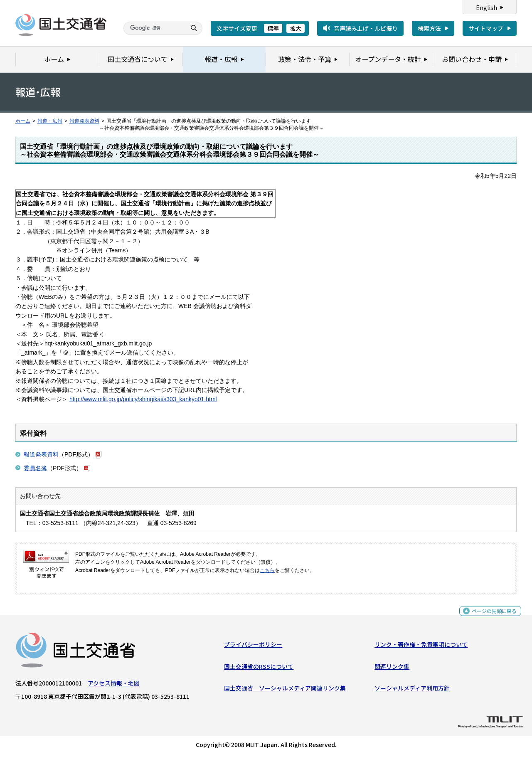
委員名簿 (35, 468)
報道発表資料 (84, 121)
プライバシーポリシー (253, 646)
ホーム (23, 121)
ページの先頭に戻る (491, 617)
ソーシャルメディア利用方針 (412, 690)
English (486, 7)
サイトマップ (486, 28)
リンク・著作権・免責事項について (421, 646)
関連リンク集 (392, 668)
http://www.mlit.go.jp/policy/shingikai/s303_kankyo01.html (143, 399)
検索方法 (429, 28)
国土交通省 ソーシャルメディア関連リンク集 (285, 690)
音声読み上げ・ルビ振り (366, 28)
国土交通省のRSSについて (259, 668)
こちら (267, 570)
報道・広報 (50, 121)
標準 (273, 28)
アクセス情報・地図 (114, 685)
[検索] (154, 28)
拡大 (296, 28)
